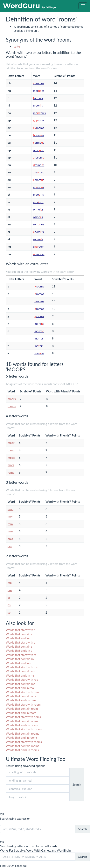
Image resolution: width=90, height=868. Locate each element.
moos (11, 458)
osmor (38, 217)
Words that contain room (22, 709)
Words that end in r (18, 638)
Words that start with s (21, 642)
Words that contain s (19, 646)
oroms (39, 120)
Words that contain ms (20, 671)
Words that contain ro (20, 659)
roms (11, 472)
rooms (38, 128)
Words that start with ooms (23, 717)
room (11, 450)
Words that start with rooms (24, 729)
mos (10, 531)
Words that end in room (21, 713)
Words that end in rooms (22, 738)
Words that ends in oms (21, 700)
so (9, 612)
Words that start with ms (22, 667)
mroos (39, 187)
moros (39, 91)
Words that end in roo (20, 688)
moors (38, 105)
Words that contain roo (21, 684)
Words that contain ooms (22, 721)
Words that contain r (19, 634)
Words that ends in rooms (22, 750)
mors (11, 465)
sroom (39, 246)
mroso (39, 172)
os (9, 605)
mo (10, 583)
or (9, 598)
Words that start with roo (22, 680)
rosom (39, 157)
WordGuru (29, 6)
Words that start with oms (22, 692)
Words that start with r (20, 630)
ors (10, 546)
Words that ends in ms (20, 675)
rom (10, 524)
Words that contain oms (21, 696)
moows (39, 113)
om (10, 590)
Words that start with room (23, 704)
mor (10, 516)
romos (39, 83)
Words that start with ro (21, 655)
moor (11, 443)
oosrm (39, 150)
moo (10, 509)
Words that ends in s (19, 651)
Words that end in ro (19, 663)
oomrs (39, 135)
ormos (38, 98)
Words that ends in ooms (22, 725)
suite (17, 46)
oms (10, 539)
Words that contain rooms (22, 733)
